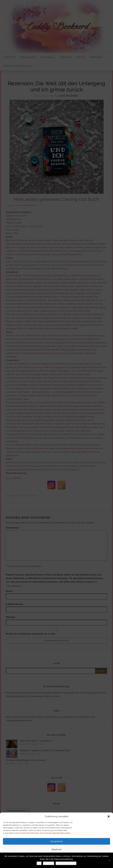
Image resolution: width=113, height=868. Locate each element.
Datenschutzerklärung (52, 864)
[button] (109, 816)
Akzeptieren (57, 841)
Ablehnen (57, 849)
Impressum (67, 864)
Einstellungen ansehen (57, 858)
